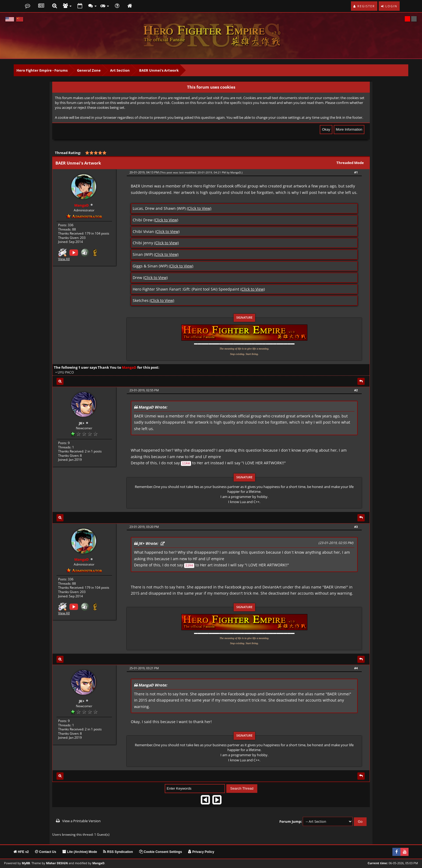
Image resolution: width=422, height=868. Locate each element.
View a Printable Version (81, 821)
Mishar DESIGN (57, 863)
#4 (356, 668)
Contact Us (46, 852)
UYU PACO (66, 372)
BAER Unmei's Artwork (159, 70)
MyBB (26, 863)
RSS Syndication (118, 852)
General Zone (89, 70)
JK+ (82, 423)
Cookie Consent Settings (161, 852)
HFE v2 (21, 852)
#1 (356, 172)
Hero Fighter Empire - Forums (42, 70)
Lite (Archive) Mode (80, 852)
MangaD (236, 172)
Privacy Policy (201, 852)
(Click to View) (199, 208)
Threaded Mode (350, 163)
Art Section (120, 70)
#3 (356, 527)
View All (64, 259)
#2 (356, 390)
